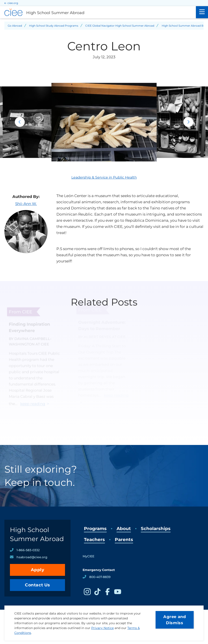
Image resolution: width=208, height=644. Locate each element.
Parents (124, 540)
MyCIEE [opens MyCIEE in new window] (88, 556)
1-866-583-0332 (28, 550)
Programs (95, 529)
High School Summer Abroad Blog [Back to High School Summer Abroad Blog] (185, 26)
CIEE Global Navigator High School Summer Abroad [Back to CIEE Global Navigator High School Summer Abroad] (120, 26)
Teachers (94, 540)
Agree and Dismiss (175, 620)
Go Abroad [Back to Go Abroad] (15, 26)
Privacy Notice (102, 628)
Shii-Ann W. (26, 204)
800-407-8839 (100, 577)
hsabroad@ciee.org (32, 557)
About (124, 529)
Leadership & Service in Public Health (104, 177)
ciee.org (13, 3)
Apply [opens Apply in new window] (38, 570)
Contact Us (37, 585)
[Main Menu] (202, 12)
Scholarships (156, 529)
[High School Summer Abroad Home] (98, 12)
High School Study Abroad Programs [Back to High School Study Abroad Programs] (54, 26)
